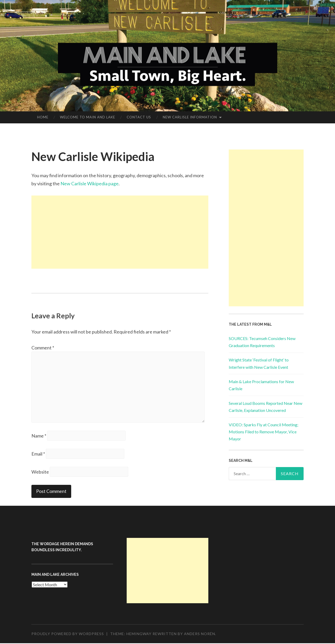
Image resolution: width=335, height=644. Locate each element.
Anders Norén (200, 634)
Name (39, 436)
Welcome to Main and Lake (88, 117)
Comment (43, 348)
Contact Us (139, 117)
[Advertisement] (120, 232)
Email (38, 454)
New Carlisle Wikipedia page (90, 183)
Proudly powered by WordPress (68, 634)
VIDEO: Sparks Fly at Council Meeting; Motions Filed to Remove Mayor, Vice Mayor (264, 432)
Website (40, 472)
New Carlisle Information (190, 117)
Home (43, 117)
